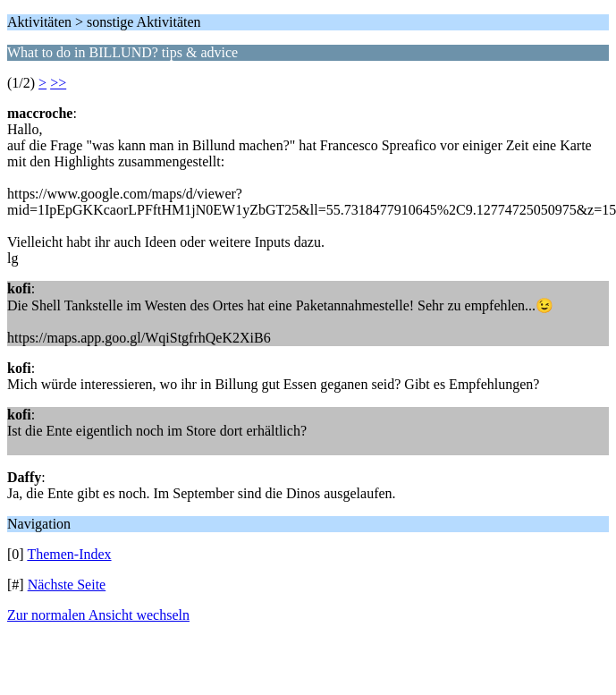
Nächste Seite (67, 585)
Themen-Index (69, 554)
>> (58, 83)
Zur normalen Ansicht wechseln (98, 615)
